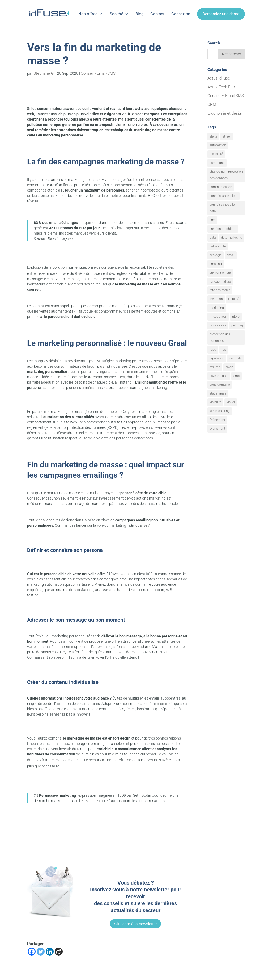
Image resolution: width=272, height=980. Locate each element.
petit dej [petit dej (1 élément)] (237, 325)
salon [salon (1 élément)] (229, 367)
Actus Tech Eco (221, 87)
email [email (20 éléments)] (231, 255)
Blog (139, 14)
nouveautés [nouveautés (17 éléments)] (218, 325)
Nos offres (88, 14)
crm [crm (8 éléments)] (212, 220)
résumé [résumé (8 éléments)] (215, 367)
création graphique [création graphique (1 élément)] (223, 229)
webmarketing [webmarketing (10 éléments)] (220, 411)
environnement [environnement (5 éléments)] (220, 273)
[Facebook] (32, 952)
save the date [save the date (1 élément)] (219, 376)
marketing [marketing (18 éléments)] (217, 308)
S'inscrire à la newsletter (135, 924)
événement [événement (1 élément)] (217, 429)
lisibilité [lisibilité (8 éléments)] (234, 299)
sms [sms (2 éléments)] (237, 376)
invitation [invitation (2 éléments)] (216, 299)
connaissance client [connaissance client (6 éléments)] (224, 196)
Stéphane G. (44, 73)
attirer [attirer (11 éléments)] (227, 136)
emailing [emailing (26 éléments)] (216, 264)
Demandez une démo (221, 14)
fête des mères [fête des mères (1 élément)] (220, 290)
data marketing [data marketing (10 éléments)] (232, 238)
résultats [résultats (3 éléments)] (236, 358)
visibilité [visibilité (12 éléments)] (215, 402)
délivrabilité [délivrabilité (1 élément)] (218, 246)
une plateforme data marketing (132, 760)
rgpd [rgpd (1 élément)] (213, 350)
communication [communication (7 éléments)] (221, 187)
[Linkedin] (50, 952)
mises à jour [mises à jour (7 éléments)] (218, 317)
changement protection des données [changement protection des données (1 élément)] (226, 175)
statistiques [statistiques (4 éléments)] (218, 393)
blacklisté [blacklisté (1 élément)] (216, 154)
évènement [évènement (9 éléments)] (217, 420)
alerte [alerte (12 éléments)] (213, 136)
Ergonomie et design (225, 113)
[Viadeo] (59, 952)
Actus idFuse (219, 78)
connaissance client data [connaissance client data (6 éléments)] (224, 208)
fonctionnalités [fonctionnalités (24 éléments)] (220, 281)
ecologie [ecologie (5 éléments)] (216, 255)
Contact (157, 14)
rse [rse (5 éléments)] (224, 350)
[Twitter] (41, 952)
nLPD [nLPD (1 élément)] (236, 317)
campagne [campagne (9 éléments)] (217, 163)
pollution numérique (69, 267)
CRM (212, 105)
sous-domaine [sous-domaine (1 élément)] (220, 385)
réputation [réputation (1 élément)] (217, 358)
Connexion (181, 14)
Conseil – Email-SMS (226, 96)
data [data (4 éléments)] (213, 238)
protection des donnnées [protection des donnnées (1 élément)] (220, 337)
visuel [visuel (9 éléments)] (231, 402)
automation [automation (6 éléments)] (218, 145)
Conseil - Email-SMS (98, 73)
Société (116, 14)
